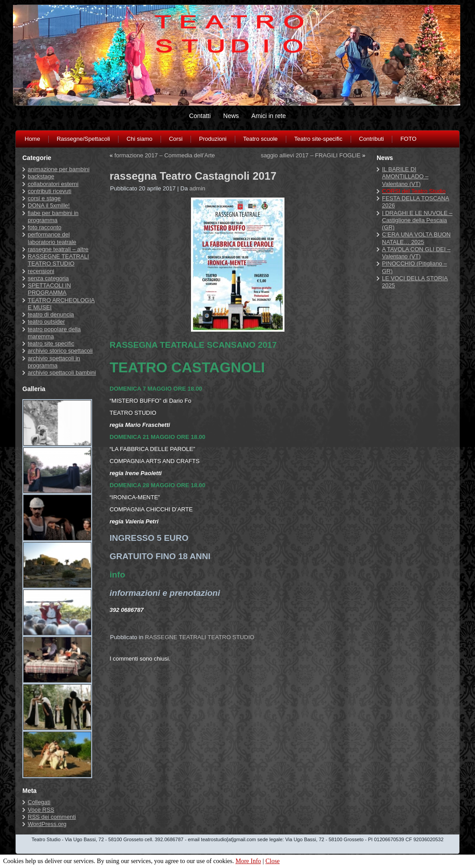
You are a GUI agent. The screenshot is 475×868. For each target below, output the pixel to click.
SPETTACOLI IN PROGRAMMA (49, 289)
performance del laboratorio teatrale (52, 238)
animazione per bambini (59, 169)
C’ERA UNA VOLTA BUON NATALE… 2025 (416, 238)
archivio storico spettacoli (60, 351)
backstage (41, 176)
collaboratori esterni (53, 184)
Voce (41, 810)
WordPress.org (47, 824)
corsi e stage (44, 198)
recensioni (41, 271)
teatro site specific (51, 343)
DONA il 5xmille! (49, 205)
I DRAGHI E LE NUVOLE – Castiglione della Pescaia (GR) (417, 220)
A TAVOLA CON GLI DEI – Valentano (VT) (416, 253)
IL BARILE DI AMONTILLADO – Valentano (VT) (405, 177)
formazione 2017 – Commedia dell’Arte (165, 155)
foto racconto (45, 227)
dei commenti (52, 817)
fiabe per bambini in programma (53, 217)
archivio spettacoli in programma (54, 362)
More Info (248, 861)
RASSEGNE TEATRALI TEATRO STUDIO (58, 260)
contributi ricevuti (50, 191)
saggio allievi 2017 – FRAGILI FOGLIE (311, 155)
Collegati (39, 802)
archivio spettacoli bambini (62, 373)
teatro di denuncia (51, 314)
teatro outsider (46, 322)
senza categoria (48, 278)
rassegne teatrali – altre (58, 249)
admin (197, 188)
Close (272, 861)
